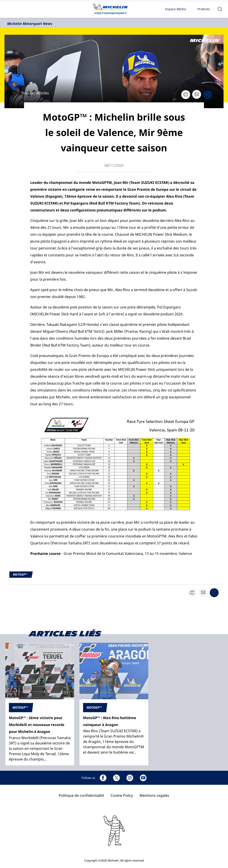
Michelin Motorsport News (30, 24)
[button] (220, 9)
